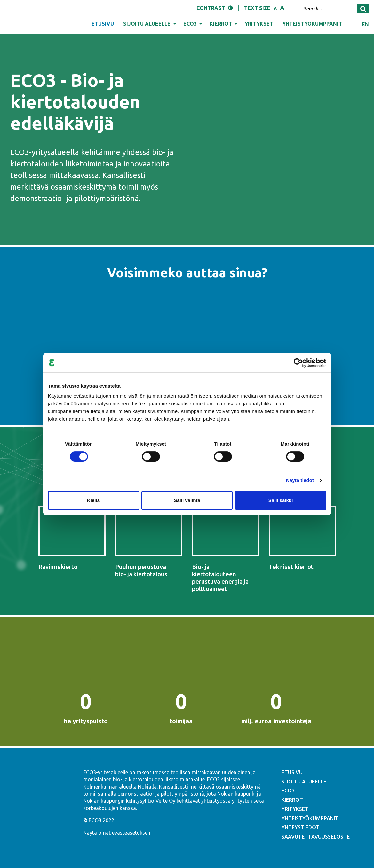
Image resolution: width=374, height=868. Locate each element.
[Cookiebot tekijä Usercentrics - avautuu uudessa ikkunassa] (298, 363)
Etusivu (103, 24)
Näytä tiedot (300, 480)
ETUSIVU (292, 772)
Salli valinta (187, 500)
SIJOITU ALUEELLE (304, 782)
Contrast (211, 8)
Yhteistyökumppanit (312, 24)
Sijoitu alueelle (147, 24)
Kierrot (221, 24)
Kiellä (93, 500)
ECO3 (190, 24)
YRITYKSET (295, 809)
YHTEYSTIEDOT (301, 827)
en (365, 24)
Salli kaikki (281, 500)
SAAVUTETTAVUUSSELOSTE (316, 837)
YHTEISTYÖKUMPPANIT (310, 818)
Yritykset (259, 24)
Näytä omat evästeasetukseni (117, 833)
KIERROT (292, 800)
